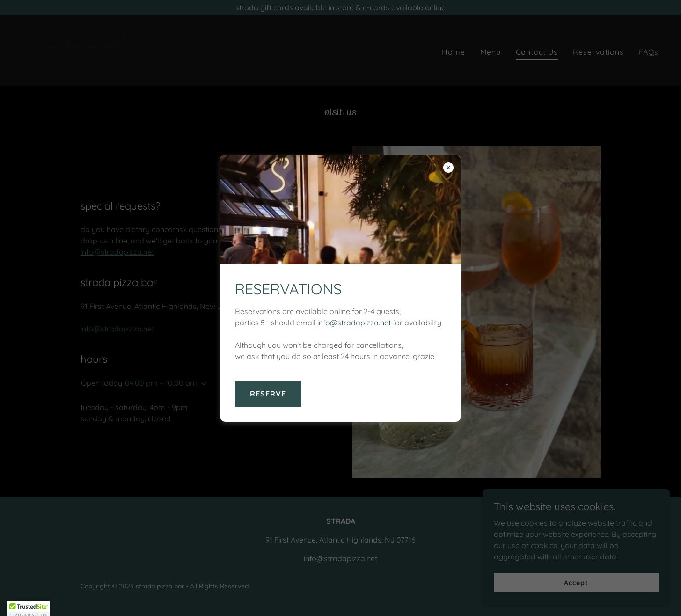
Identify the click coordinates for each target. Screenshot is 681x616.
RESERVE (268, 394)
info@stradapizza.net (354, 323)
